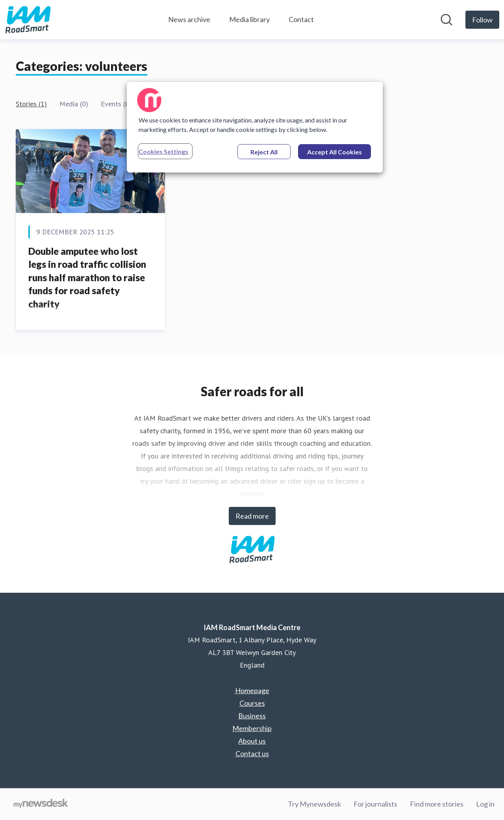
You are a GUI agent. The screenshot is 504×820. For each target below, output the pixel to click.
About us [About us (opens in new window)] (252, 741)
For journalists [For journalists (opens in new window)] (375, 804)
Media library (249, 19)
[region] (255, 127)
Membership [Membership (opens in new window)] (252, 728)
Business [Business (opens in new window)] (252, 716)
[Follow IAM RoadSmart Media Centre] (482, 20)
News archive (189, 19)
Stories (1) (31, 104)
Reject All (264, 152)
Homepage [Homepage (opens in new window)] (252, 690)
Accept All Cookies (334, 152)
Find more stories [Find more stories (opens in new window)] (437, 804)
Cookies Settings (163, 151)
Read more (252, 516)
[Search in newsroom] (447, 20)
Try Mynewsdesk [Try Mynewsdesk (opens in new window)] (314, 804)
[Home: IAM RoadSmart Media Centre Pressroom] (28, 20)
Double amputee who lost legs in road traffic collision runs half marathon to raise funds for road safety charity (87, 277)
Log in (485, 804)
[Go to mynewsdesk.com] (41, 804)
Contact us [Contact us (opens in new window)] (252, 753)
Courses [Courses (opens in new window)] (252, 703)
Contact (301, 19)
